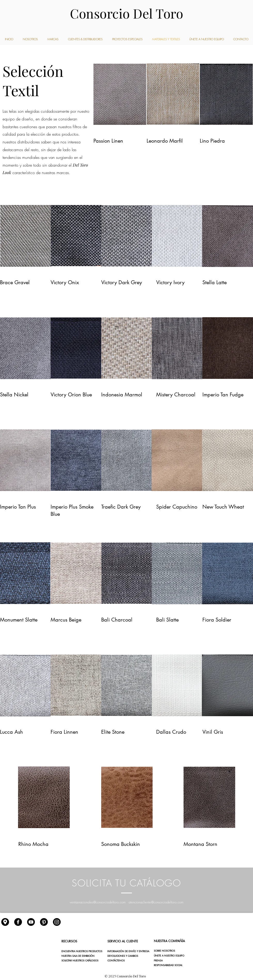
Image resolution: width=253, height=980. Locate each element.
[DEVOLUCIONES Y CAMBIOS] (126, 956)
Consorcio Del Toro (126, 13)
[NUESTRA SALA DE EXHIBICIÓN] (80, 956)
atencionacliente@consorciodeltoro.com (156, 902)
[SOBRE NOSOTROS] (173, 951)
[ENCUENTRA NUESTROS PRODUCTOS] (82, 951)
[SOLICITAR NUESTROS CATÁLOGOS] (80, 961)
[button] (173, 961)
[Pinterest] (44, 922)
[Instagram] (57, 922)
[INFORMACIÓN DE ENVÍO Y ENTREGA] (128, 951)
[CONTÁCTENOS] (126, 961)
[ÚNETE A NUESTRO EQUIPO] (173, 956)
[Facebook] (18, 922)
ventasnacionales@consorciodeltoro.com (98, 902)
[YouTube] (31, 922)
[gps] (5, 922)
